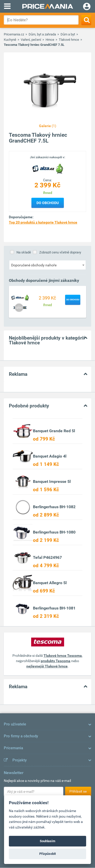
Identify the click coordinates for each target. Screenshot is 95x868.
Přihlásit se (78, 791)
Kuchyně (10, 40)
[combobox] (48, 265)
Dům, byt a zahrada (42, 34)
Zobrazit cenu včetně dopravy (60, 252)
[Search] (86, 20)
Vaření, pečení (31, 40)
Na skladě (24, 252)
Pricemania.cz (14, 34)
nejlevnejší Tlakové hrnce (47, 666)
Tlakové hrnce (69, 40)
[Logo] (48, 168)
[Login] (87, 7)
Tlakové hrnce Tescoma (63, 656)
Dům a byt (68, 34)
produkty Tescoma (56, 661)
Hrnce (50, 40)
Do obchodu (48, 203)
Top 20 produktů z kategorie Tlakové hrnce (43, 222)
